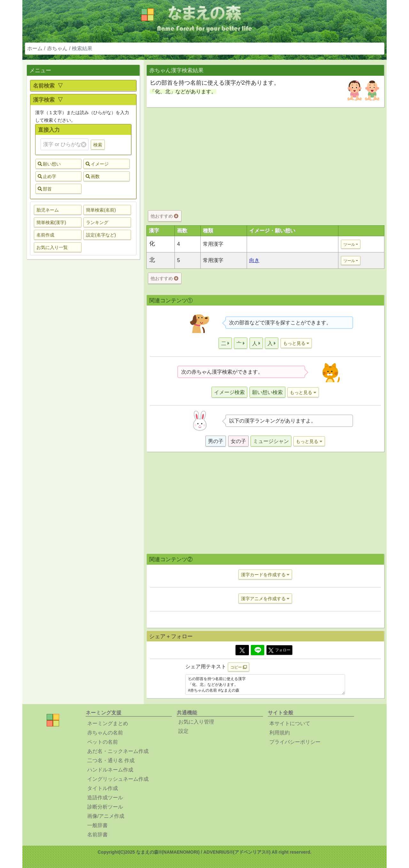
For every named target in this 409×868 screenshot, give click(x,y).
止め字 (47, 176)
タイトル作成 (103, 788)
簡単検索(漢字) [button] (51, 222)
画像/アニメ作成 (106, 816)
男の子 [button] (216, 441)
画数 (93, 176)
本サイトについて (290, 723)
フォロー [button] (279, 650)
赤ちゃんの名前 (105, 733)
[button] (225, 343)
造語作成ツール (105, 798)
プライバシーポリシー (295, 742)
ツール (349, 244)
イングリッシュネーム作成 (118, 779)
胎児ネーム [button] (48, 210)
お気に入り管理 (196, 722)
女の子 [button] (238, 441)
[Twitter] (242, 650)
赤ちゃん (57, 48)
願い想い (49, 164)
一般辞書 (97, 825)
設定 (183, 731)
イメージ (97, 164)
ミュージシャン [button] (271, 441)
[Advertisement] (83, 365)
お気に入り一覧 (52, 247)
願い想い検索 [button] (267, 392)
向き (254, 260)
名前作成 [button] (45, 235)
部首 (45, 189)
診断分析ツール (105, 807)
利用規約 (280, 733)
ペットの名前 (103, 742)
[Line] (258, 650)
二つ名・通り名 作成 (111, 760)
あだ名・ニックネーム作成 (118, 751)
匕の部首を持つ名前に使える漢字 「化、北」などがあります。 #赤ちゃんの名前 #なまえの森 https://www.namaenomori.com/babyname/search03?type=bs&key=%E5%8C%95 (265, 685)
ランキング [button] (97, 222)
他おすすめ (164, 216)
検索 (98, 145)
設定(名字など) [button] (101, 235)
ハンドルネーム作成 (110, 770)
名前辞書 (97, 835)
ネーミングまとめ (108, 723)
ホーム (35, 48)
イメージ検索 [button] (229, 392)
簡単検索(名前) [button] (101, 210)
